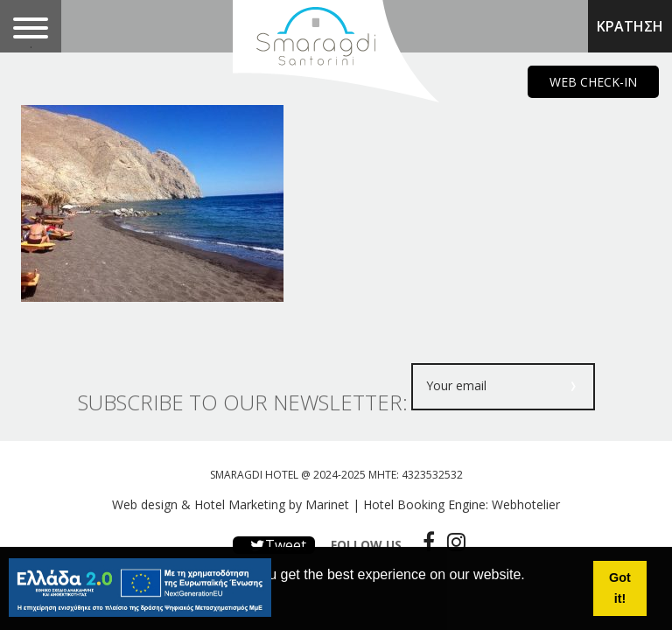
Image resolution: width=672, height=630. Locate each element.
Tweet (274, 545)
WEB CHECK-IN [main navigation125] (593, 82)
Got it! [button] (620, 588)
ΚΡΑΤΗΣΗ (630, 26)
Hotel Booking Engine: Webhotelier (462, 504)
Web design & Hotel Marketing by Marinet (231, 504)
